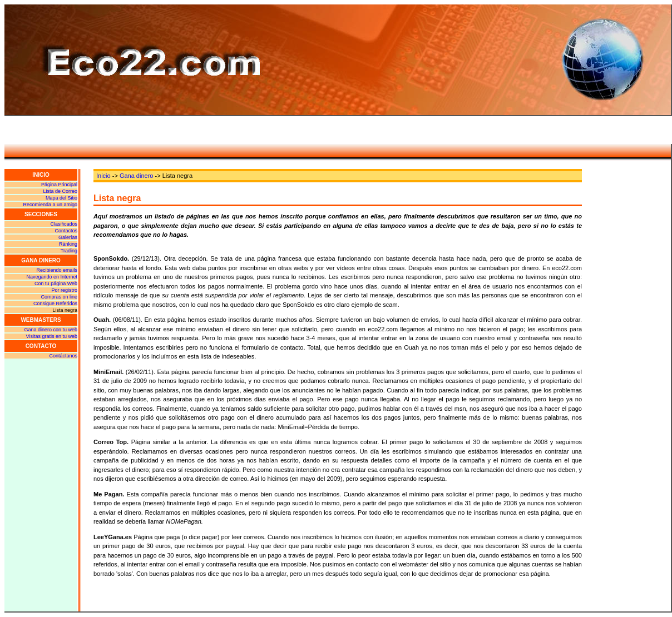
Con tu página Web (56, 283)
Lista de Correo (60, 191)
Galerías (68, 237)
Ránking (68, 244)
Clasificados (64, 224)
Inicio (103, 176)
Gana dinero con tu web (51, 330)
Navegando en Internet (52, 277)
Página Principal (59, 185)
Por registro (64, 290)
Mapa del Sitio (61, 198)
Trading (69, 251)
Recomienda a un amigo (50, 205)
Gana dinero (137, 176)
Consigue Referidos (55, 303)
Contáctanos (63, 356)
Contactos (66, 231)
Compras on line (59, 297)
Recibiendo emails (57, 270)
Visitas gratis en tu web (52, 336)
